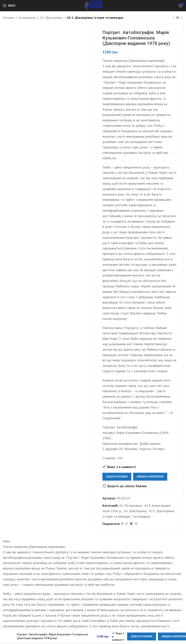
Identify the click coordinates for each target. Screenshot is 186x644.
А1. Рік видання (131, 505)
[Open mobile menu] (9, 6)
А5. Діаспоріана (51, 18)
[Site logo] (93, 5)
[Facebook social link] (122, 524)
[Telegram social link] (131, 524)
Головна (9, 18)
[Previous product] (174, 18)
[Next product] (181, 18)
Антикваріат (27, 18)
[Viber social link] (136, 524)
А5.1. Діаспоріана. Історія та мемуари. (95, 18)
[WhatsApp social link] (127, 524)
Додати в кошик (117, 477)
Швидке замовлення (150, 477)
